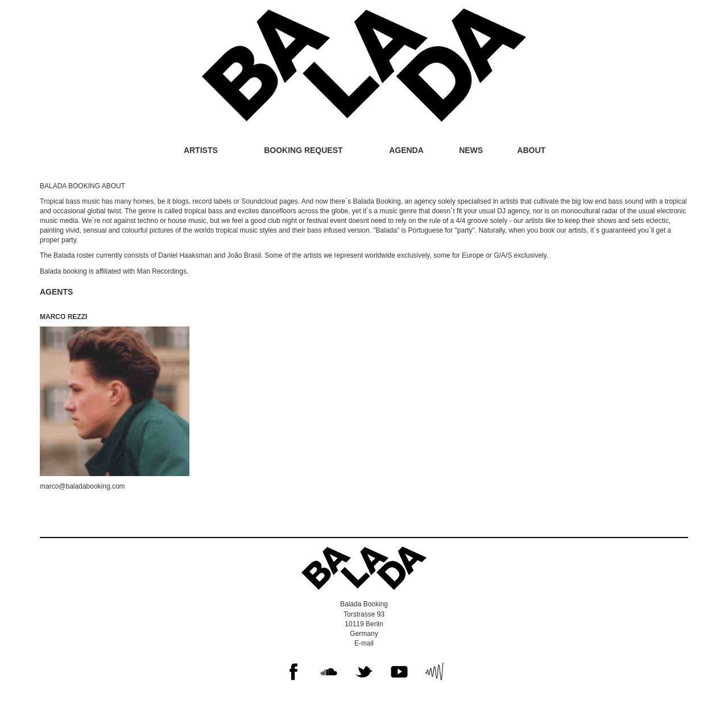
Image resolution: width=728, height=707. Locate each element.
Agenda (406, 150)
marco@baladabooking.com (82, 486)
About (531, 150)
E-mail (364, 643)
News (471, 150)
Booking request (303, 150)
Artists (201, 150)
